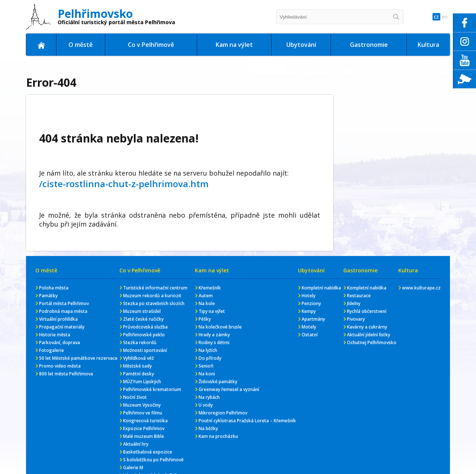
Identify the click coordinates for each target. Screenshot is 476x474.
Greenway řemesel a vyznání (229, 389)
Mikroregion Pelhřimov (223, 413)
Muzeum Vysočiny (142, 405)
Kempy (309, 311)
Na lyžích (208, 350)
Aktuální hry (136, 444)
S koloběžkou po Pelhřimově (153, 460)
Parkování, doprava (59, 342)
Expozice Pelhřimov (144, 428)
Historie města (55, 335)
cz (431, 17)
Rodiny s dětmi (214, 342)
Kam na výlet (234, 45)
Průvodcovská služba (145, 327)
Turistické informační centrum (155, 288)
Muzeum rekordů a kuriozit (152, 296)
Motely (309, 327)
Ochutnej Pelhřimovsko (372, 342)
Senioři (206, 366)
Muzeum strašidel (142, 311)
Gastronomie (369, 45)
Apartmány (313, 319)
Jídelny (354, 303)
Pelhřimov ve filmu (143, 413)
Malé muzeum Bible (144, 436)
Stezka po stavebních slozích (154, 303)
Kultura (428, 45)
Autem (206, 296)
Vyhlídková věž (139, 358)
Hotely (308, 296)
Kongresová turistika (145, 421)
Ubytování (301, 45)
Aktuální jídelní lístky (369, 335)
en (443, 17)
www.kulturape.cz (421, 288)
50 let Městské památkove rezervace (78, 358)
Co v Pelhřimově (151, 45)
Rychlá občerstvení (367, 311)
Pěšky (205, 319)
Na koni (207, 374)
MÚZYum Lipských (142, 382)
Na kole (207, 303)
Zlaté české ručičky (143, 319)
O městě (81, 45)
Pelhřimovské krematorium (152, 389)
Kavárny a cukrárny (367, 327)
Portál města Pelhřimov (64, 303)
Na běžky (208, 428)
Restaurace (359, 296)
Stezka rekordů (140, 342)
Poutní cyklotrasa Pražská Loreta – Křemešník (247, 421)
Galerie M (133, 467)
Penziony (311, 303)
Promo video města (60, 366)
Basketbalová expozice (148, 452)
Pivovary (356, 319)
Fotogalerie (52, 350)
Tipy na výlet (212, 311)
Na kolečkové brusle (220, 327)
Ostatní (310, 335)
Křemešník (210, 288)
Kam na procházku (218, 436)
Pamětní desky (139, 374)
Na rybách (209, 397)
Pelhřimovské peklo (144, 335)
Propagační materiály (62, 327)
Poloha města (54, 288)
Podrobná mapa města (63, 311)
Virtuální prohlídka (58, 319)
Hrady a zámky (214, 335)
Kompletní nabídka (321, 288)
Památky (48, 296)
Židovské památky (218, 382)
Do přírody (210, 358)
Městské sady (137, 366)
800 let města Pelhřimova (66, 374)
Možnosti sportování (145, 350)
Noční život (135, 397)
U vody (206, 405)
